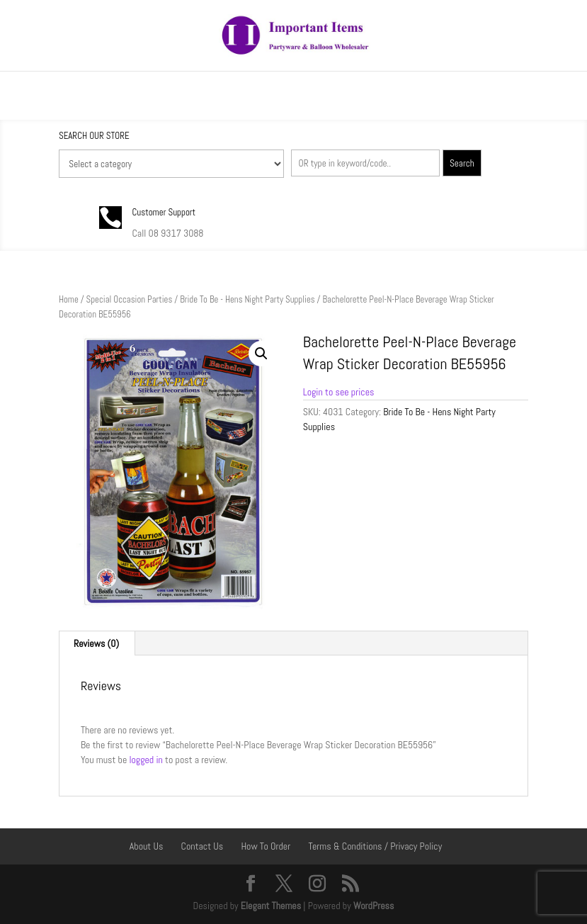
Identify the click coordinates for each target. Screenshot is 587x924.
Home (69, 299)
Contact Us (203, 846)
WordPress (374, 906)
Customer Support (164, 212)
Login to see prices (339, 392)
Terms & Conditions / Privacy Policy (375, 846)
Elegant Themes (271, 906)
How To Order (266, 846)
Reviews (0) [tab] (96, 643)
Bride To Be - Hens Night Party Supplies (247, 299)
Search (462, 163)
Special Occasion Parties (130, 299)
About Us (147, 846)
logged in (146, 760)
